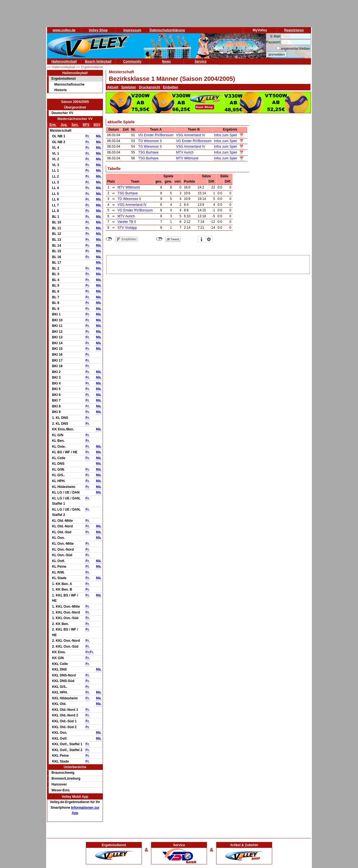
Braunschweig (63, 773)
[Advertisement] (208, 264)
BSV (97, 125)
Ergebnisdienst (64, 79)
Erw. (53, 125)
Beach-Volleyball (98, 62)
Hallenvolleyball (64, 62)
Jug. (64, 125)
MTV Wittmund (187, 158)
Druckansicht (149, 87)
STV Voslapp (127, 228)
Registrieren (294, 30)
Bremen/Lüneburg (66, 779)
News (166, 62)
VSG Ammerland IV (191, 135)
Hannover (59, 784)
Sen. (75, 125)
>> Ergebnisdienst (90, 67)
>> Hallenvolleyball (62, 67)
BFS (86, 125)
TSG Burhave (148, 152)
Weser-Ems (61, 790)
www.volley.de (64, 30)
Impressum (132, 30)
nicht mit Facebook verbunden (109, 239)
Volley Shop (98, 30)
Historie (61, 90)
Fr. (88, 136)
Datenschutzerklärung (167, 30)
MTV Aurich (185, 152)
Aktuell (113, 87)
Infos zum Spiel (225, 135)
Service (201, 62)
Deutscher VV (62, 113)
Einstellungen (209, 239)
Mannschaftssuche (69, 84)
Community (132, 62)
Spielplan (129, 87)
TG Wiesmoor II (150, 141)
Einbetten (170, 87)
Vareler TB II (127, 222)
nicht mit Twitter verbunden (159, 239)
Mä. (99, 136)
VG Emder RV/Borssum (156, 135)
